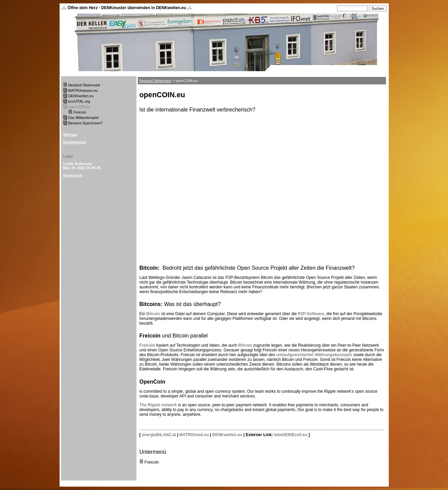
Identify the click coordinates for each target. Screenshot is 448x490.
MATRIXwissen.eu (83, 90)
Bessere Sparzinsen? (86, 123)
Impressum (73, 175)
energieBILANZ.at (159, 435)
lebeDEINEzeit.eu (291, 435)
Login (68, 156)
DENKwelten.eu (81, 96)
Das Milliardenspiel (83, 118)
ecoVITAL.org (79, 101)
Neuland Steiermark (84, 85)
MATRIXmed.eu (194, 435)
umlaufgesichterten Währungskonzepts (315, 355)
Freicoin (80, 112)
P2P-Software (310, 314)
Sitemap (70, 135)
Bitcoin (154, 314)
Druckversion (75, 142)
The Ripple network (158, 405)
